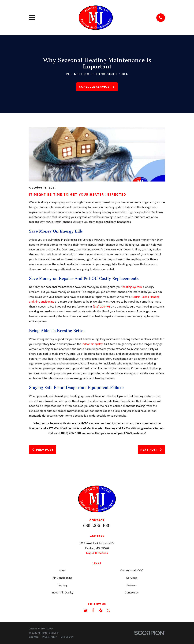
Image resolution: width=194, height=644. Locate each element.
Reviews (132, 585)
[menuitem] (34, 637)
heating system (132, 287)
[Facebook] (93, 610)
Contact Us (132, 593)
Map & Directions (97, 553)
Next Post (151, 450)
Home (62, 570)
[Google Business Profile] (86, 610)
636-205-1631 (97, 526)
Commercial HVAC (132, 570)
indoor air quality (92, 344)
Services (132, 578)
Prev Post (43, 450)
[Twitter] (108, 610)
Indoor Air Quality (62, 593)
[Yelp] (101, 610)
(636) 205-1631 (102, 307)
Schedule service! (97, 87)
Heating (62, 585)
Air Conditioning (62, 578)
